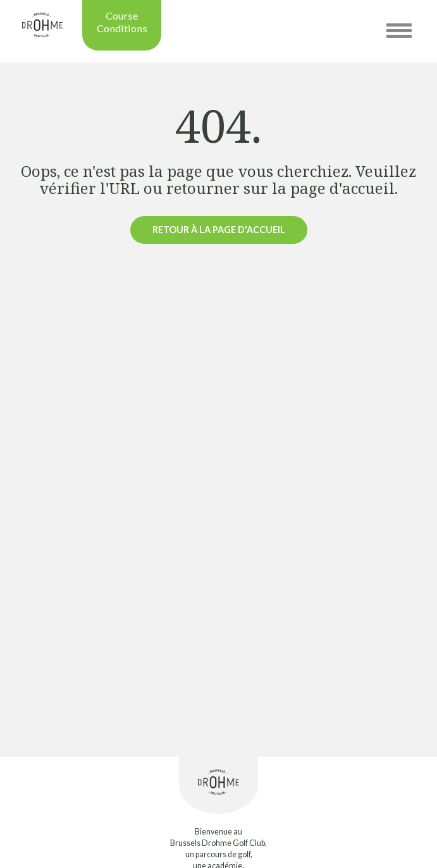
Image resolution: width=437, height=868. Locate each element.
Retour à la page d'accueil (219, 230)
